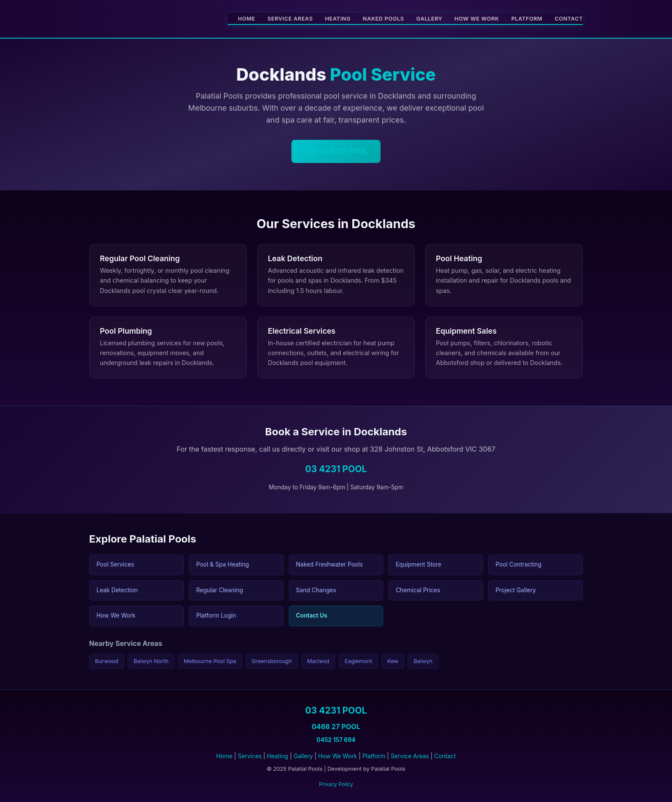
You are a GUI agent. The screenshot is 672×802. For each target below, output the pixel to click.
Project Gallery (516, 590)
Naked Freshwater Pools (330, 564)
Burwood (107, 661)
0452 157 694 (336, 740)
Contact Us (312, 615)
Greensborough (272, 661)
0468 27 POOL (336, 727)
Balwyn (423, 661)
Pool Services (115, 564)
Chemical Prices (418, 590)
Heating (338, 19)
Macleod (318, 661)
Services (250, 756)
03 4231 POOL (336, 469)
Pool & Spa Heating (223, 564)
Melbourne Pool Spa (210, 661)
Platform (527, 19)
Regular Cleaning (220, 590)
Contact (569, 19)
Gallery (429, 19)
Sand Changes (316, 590)
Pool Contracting (518, 564)
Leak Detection (117, 590)
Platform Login (216, 615)
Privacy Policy (336, 784)
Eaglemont (358, 661)
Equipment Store (418, 564)
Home (246, 19)
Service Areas (290, 19)
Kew (393, 661)
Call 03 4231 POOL (336, 151)
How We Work (477, 19)
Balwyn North (151, 661)
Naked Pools (384, 19)
